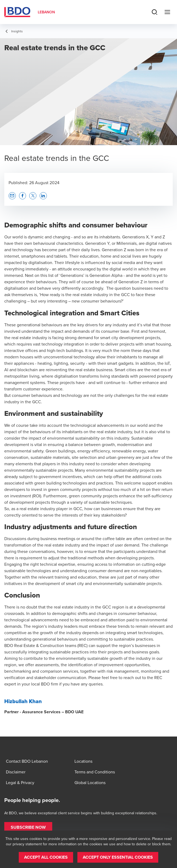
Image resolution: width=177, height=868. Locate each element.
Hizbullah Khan (23, 701)
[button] (12, 196)
